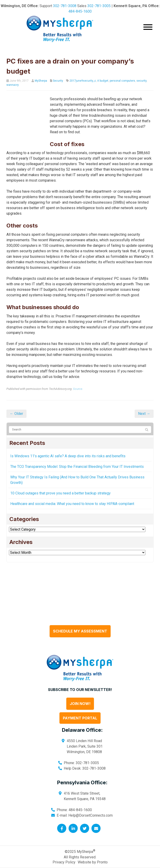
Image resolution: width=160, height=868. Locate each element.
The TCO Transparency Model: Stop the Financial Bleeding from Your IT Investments (77, 456)
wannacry (13, 85)
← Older (16, 403)
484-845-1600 (80, 11)
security (141, 81)
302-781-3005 (99, 6)
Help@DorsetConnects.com (91, 804)
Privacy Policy (64, 851)
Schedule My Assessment (80, 620)
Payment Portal (80, 707)
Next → (144, 403)
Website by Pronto (93, 851)
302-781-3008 (65, 6)
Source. (78, 378)
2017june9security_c (83, 81)
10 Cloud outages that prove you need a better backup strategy (60, 482)
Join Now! (80, 693)
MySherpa (41, 81)
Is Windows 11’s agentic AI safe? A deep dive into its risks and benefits (68, 445)
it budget (103, 81)
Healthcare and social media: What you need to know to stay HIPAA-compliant (72, 493)
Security (58, 81)
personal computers (122, 81)
